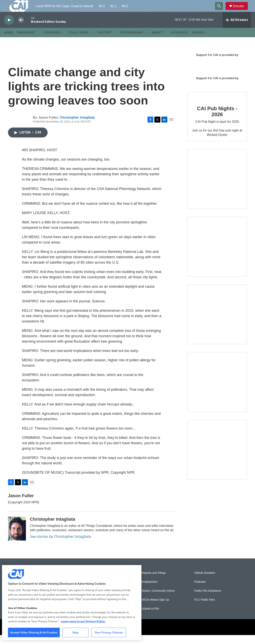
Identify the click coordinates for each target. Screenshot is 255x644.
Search (198, 41)
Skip (76, 632)
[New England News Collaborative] (217, 459)
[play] (9, 29)
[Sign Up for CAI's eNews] (217, 256)
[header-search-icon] (221, 11)
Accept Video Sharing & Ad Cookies (34, 632)
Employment (149, 591)
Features (52, 41)
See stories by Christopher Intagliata (60, 545)
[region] (72, 603)
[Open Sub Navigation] (38, 41)
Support (105, 41)
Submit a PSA (150, 618)
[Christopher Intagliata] (17, 538)
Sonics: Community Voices (158, 600)
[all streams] (237, 29)
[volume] (21, 29)
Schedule (179, 41)
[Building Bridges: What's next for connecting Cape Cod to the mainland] (217, 391)
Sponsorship (132, 41)
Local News (78, 41)
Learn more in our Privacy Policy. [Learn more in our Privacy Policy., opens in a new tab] (83, 621)
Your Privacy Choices (109, 632)
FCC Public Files (205, 609)
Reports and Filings (154, 582)
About (157, 41)
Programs (26, 41)
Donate (241, 10)
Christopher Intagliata (77, 126)
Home (9, 41)
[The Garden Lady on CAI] (217, 188)
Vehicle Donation (205, 582)
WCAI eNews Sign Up (155, 609)
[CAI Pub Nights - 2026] (199, 105)
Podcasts (200, 591)
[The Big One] (217, 323)
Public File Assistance (208, 600)
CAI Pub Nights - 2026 (217, 120)
